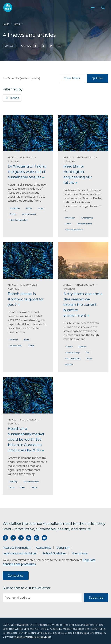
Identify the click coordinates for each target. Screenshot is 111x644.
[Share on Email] (59, 46)
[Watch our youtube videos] (44, 538)
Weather (83, 347)
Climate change (73, 353)
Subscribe (96, 598)
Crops (41, 208)
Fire (87, 353)
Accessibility (43, 548)
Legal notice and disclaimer (20, 553)
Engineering (87, 218)
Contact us (16, 576)
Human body (16, 346)
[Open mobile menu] (93, 7)
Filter (98, 78)
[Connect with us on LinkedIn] (21, 538)
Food (12, 487)
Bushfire (69, 364)
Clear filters (72, 78)
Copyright (63, 548)
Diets (26, 340)
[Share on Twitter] (43, 46)
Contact (9, 46)
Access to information (16, 548)
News (17, 24)
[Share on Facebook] (36, 46)
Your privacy (80, 553)
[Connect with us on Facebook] (5, 538)
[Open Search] (103, 7)
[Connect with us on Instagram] (13, 538)
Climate (69, 347)
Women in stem (29, 214)
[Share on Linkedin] (51, 46)
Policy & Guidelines (54, 553)
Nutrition (14, 340)
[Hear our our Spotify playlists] (29, 538)
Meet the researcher (18, 220)
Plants (29, 208)
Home (6, 24)
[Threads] (37, 538)
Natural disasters (73, 358)
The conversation (31, 481)
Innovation (15, 208)
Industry (14, 481)
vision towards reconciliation (33, 637)
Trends (12, 98)
